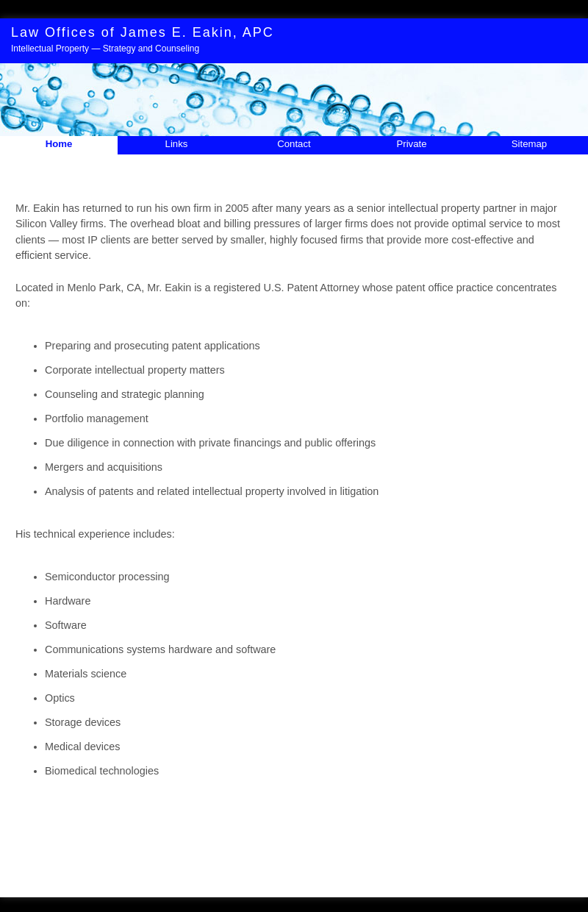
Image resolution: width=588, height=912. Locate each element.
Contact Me (330, 868)
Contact (294, 144)
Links (177, 144)
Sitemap (529, 144)
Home (59, 144)
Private (411, 144)
